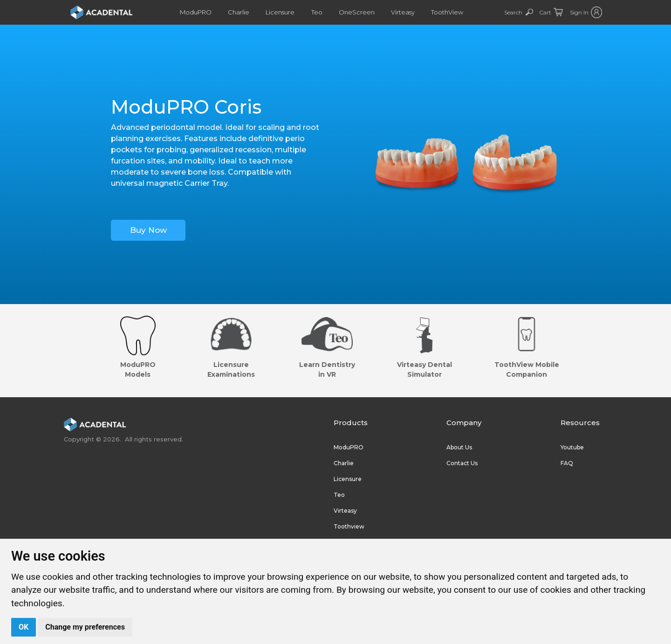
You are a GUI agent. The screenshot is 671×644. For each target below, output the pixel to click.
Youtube (572, 447)
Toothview (349, 526)
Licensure (282, 12)
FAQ (567, 463)
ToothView (448, 12)
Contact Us (462, 463)
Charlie (241, 12)
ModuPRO (199, 12)
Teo (319, 12)
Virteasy (404, 12)
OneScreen (358, 12)
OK (24, 627)
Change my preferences (85, 627)
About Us (459, 447)
